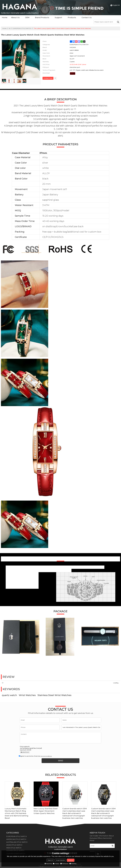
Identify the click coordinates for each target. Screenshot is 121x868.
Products (72, 18)
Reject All (50, 860)
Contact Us (87, 18)
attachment (25, 752)
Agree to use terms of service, (35, 756)
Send (61, 761)
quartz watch (9, 695)
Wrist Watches (27, 695)
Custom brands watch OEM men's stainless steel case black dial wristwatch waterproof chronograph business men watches (75, 813)
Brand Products (42, 18)
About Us (15, 18)
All (10, 28)
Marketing (73, 864)
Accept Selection (60, 860)
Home (5, 18)
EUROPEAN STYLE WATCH (22, 28)
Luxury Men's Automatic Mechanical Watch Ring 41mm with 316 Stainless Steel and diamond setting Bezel (16, 813)
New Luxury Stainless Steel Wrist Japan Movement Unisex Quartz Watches (46, 811)
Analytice (56, 864)
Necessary (48, 864)
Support (58, 18)
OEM (27, 18)
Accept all (71, 860)
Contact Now (48, 78)
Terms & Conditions (46, 756)
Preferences (64, 864)
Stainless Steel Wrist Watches (54, 695)
